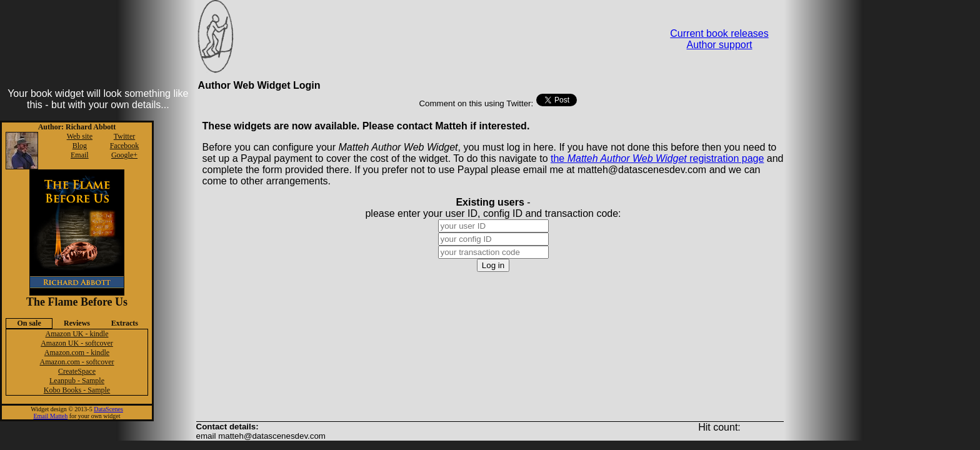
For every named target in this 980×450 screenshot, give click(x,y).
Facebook (125, 146)
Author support (720, 45)
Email (80, 155)
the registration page (657, 158)
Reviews (77, 323)
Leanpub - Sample (77, 381)
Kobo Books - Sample (77, 390)
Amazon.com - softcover (77, 362)
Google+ (124, 155)
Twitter (124, 136)
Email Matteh (50, 416)
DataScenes (108, 409)
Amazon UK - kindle (77, 334)
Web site (80, 136)
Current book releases (719, 33)
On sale (29, 323)
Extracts (125, 323)
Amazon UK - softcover (77, 343)
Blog (80, 146)
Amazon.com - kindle (77, 352)
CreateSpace (77, 371)
